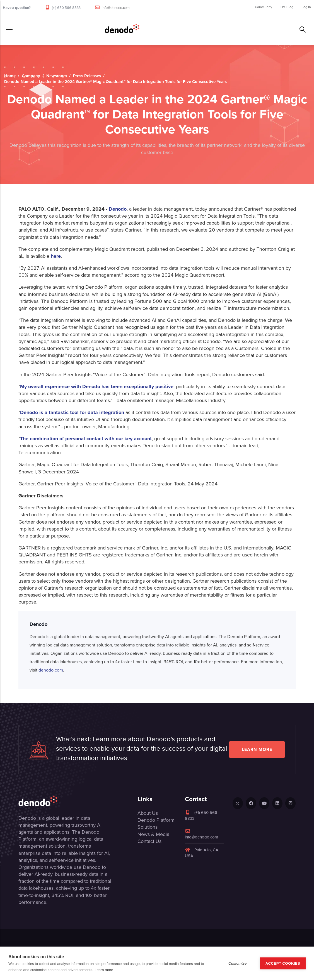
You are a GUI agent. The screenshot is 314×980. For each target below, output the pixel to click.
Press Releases (87, 76)
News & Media (153, 834)
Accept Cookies (283, 963)
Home (10, 76)
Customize (238, 963)
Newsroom (57, 76)
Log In (306, 7)
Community (264, 7)
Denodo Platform (156, 820)
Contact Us (149, 841)
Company (31, 76)
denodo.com (51, 670)
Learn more (257, 749)
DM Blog (287, 7)
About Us (148, 813)
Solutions (148, 827)
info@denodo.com (116, 8)
